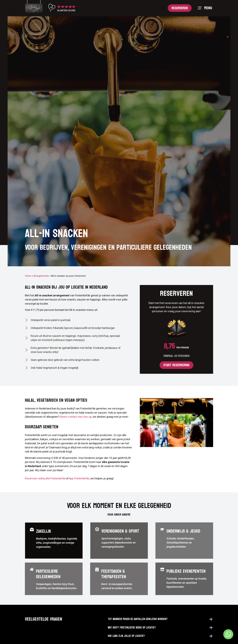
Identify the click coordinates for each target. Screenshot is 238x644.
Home (28, 283)
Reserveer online (35, 486)
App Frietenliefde (79, 486)
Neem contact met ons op (76, 424)
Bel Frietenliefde (56, 486)
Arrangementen (41, 283)
